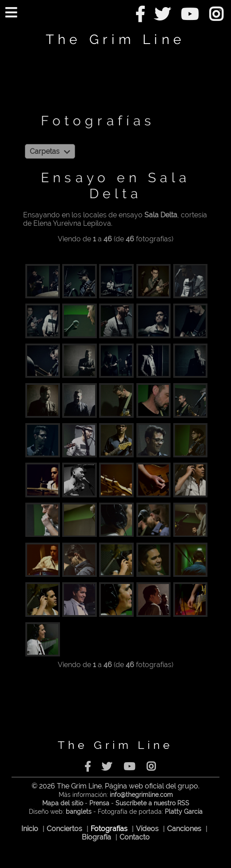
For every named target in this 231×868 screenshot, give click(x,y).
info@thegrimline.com (141, 795)
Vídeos (147, 829)
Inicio (30, 829)
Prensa (99, 803)
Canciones (184, 829)
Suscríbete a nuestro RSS (152, 803)
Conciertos (64, 829)
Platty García (184, 812)
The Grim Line (115, 39)
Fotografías (109, 829)
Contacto (135, 837)
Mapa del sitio (63, 803)
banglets (79, 812)
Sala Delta (161, 215)
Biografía (96, 837)
